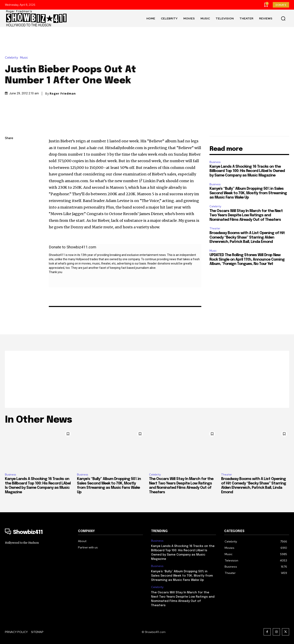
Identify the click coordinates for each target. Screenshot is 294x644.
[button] (283, 18)
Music (25, 58)
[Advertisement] (147, 379)
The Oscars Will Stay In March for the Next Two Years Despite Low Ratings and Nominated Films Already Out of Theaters (246, 215)
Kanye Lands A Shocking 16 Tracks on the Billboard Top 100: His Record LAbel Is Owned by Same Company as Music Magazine (247, 171)
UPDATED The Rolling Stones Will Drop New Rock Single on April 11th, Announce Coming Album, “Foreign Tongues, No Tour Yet (247, 259)
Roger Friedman (63, 94)
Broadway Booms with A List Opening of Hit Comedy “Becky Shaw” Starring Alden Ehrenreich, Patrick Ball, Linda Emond (247, 237)
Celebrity (12, 58)
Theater (215, 228)
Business (215, 162)
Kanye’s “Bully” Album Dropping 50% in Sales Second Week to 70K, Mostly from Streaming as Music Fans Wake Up (248, 193)
